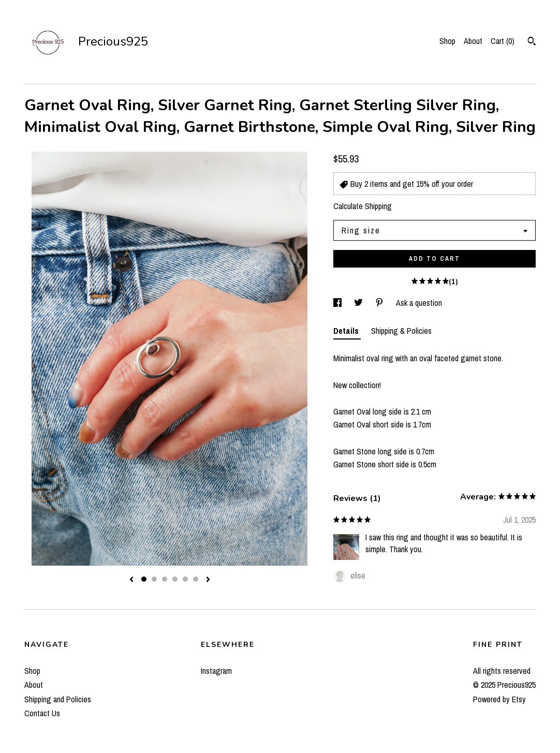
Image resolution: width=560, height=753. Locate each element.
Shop (447, 41)
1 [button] (144, 579)
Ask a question (419, 303)
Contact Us (42, 713)
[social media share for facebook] (338, 303)
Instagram (216, 671)
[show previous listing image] (131, 580)
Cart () (503, 41)
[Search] (532, 42)
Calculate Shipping (363, 206)
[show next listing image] (208, 580)
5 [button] (185, 579)
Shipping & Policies (401, 331)
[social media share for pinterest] (380, 303)
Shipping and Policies (58, 699)
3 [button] (165, 579)
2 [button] (154, 579)
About (473, 41)
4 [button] (175, 579)
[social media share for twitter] (359, 303)
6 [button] (196, 579)
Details (347, 331)
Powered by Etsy (499, 699)
